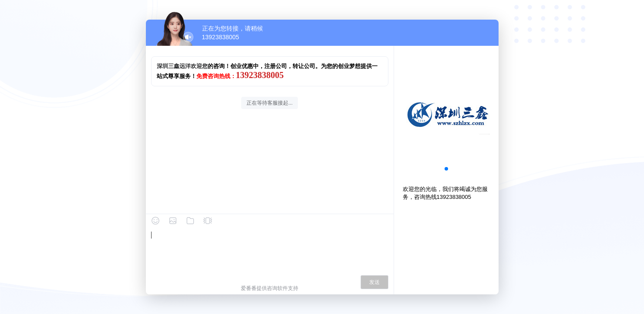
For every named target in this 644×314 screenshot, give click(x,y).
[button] (446, 169)
